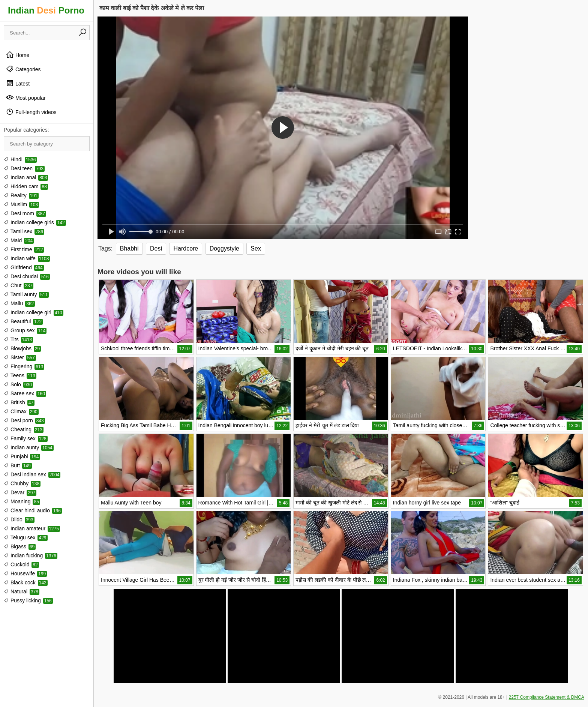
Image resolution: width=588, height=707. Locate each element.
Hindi (20, 159)
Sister (20, 357)
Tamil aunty (26, 294)
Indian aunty (29, 447)
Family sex (26, 438)
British (19, 402)
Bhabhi (129, 248)
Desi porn (24, 420)
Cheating (24, 429)
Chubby (22, 483)
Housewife (25, 573)
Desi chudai (27, 276)
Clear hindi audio (33, 510)
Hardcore (186, 248)
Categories (23, 69)
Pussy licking (28, 600)
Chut (19, 285)
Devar (20, 492)
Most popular (26, 98)
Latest (18, 83)
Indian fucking (31, 555)
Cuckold (21, 564)
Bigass (20, 546)
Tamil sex (24, 231)
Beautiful (23, 321)
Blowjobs (22, 348)
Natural (22, 591)
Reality (21, 195)
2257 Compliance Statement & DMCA (547, 697)
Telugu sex (26, 537)
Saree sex (25, 393)
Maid (19, 240)
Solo (18, 384)
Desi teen (24, 168)
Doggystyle (224, 248)
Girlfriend (24, 267)
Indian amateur (32, 528)
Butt (18, 465)
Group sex (25, 330)
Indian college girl (34, 312)
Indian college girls (35, 222)
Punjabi (22, 456)
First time (24, 249)
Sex (256, 248)
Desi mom (25, 213)
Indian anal (26, 177)
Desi (156, 248)
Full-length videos (31, 112)
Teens (20, 375)
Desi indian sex (32, 474)
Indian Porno (46, 10)
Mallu (19, 303)
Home (17, 55)
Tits (18, 339)
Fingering (24, 366)
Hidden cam (26, 186)
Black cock (26, 582)
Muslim (21, 204)
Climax (21, 411)
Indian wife (27, 258)
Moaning (22, 501)
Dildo (19, 519)
